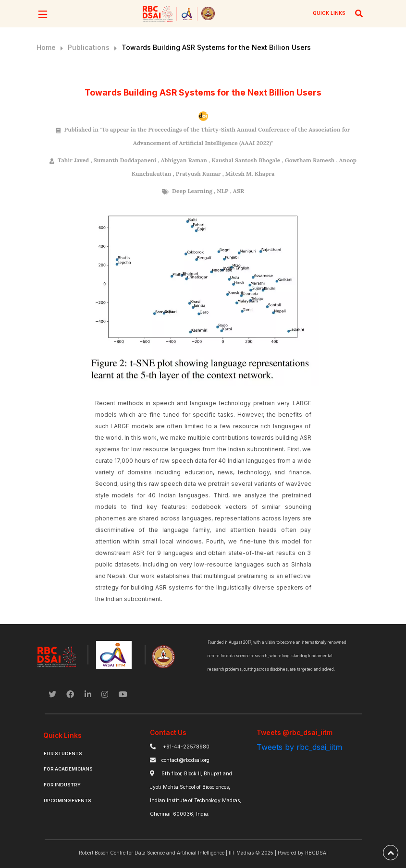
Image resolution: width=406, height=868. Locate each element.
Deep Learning (192, 191)
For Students (63, 753)
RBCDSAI (316, 853)
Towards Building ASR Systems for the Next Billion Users (216, 47)
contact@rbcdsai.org (185, 760)
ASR (239, 191)
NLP (222, 191)
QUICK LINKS (329, 13)
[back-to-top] (391, 853)
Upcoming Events (68, 801)
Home (46, 47)
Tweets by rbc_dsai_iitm (299, 747)
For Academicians (68, 769)
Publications (89, 47)
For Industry (62, 785)
